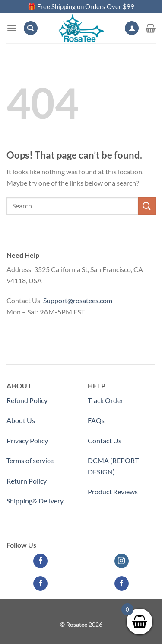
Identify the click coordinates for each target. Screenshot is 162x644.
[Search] (31, 28)
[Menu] (12, 28)
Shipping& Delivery (35, 501)
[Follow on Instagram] (122, 561)
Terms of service (30, 460)
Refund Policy (27, 400)
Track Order (105, 400)
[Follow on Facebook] (40, 561)
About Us (21, 420)
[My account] (132, 28)
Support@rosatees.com (78, 300)
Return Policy (27, 481)
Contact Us (105, 441)
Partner (99, 511)
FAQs (96, 420)
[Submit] (147, 206)
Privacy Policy (27, 441)
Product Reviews (113, 492)
